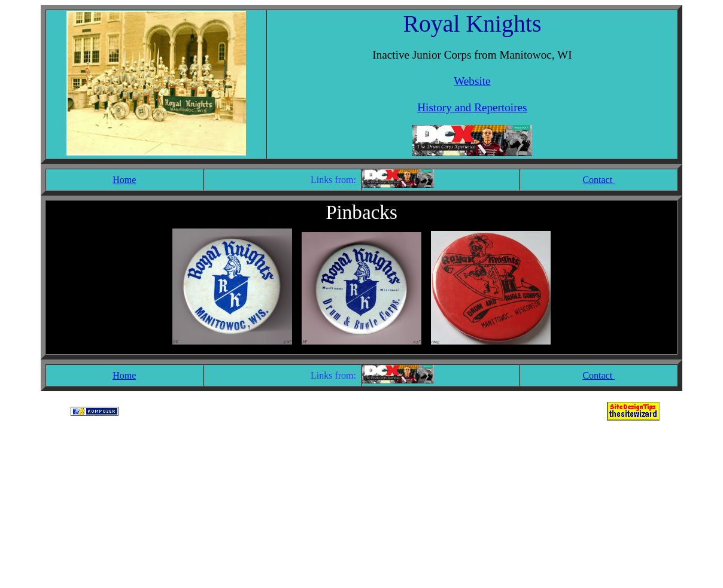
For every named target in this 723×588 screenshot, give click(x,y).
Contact (599, 180)
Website (472, 81)
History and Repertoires (472, 107)
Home (124, 180)
